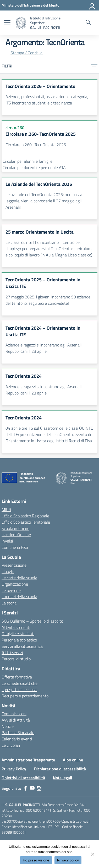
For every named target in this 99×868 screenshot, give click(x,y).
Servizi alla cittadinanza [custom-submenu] (22, 646)
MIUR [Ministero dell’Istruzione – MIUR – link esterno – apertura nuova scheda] (6, 509)
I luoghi (8, 571)
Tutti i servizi (12, 653)
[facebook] (25, 788)
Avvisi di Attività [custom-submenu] (16, 720)
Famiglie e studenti (18, 634)
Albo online (73, 760)
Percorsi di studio (16, 659)
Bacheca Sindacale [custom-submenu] (18, 733)
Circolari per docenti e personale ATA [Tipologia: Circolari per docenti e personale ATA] (34, 167)
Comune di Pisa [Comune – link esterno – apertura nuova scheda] (15, 547)
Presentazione (14, 565)
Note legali (62, 778)
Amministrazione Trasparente (28, 760)
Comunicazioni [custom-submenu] (14, 714)
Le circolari (11, 745)
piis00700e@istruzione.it (21, 821)
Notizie (8, 726)
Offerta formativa (17, 677)
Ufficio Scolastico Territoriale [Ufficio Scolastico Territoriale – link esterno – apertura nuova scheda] (26, 522)
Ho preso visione (36, 860)
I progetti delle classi (19, 690)
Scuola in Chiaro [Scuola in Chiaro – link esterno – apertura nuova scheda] (15, 528)
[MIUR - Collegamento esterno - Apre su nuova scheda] (30, 5)
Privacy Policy (14, 769)
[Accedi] (92, 5)
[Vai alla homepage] (21, 23)
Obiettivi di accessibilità (23, 778)
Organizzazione (15, 584)
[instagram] (39, 788)
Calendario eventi (17, 739)
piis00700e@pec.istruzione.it (65, 821)
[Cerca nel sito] (88, 23)
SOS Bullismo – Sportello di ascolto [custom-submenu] (32, 621)
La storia (9, 603)
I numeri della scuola (19, 597)
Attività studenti (16, 627)
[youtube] (32, 788)
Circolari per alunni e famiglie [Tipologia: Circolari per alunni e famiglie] (27, 161)
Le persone (11, 590)
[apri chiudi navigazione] (7, 23)
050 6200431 (37, 810)
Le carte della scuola (19, 578)
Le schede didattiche (20, 683)
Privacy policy (68, 860)
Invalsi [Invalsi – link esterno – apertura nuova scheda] (7, 541)
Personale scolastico (19, 640)
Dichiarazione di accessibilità (60, 769)
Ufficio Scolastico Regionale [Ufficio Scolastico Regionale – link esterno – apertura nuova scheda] (25, 516)
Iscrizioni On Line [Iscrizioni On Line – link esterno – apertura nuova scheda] (16, 535)
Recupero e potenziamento (25, 696)
